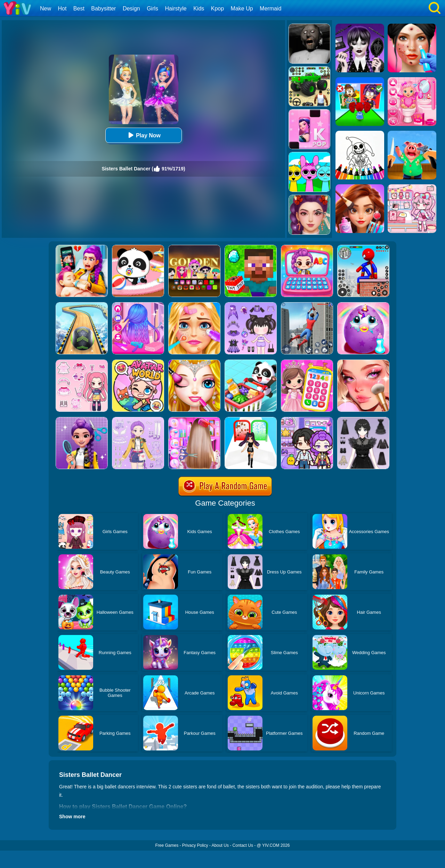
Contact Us (243, 845)
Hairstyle (176, 9)
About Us (220, 845)
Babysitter (103, 9)
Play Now (143, 135)
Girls (152, 9)
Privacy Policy (195, 845)
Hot (62, 9)
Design (131, 9)
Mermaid (270, 9)
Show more (72, 817)
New (46, 9)
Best (79, 9)
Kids (199, 9)
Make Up (242, 9)
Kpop (217, 9)
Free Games (167, 845)
